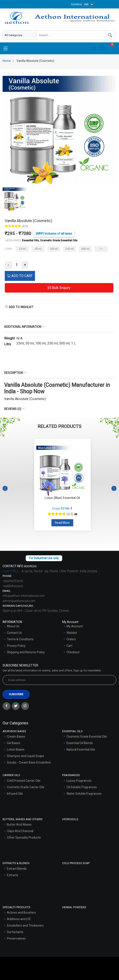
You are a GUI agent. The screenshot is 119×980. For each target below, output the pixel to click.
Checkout (73, 652)
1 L (101, 249)
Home (7, 61)
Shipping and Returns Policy (26, 652)
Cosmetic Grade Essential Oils (87, 737)
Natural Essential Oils (81, 749)
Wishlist (72, 633)
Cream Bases (16, 737)
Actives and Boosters (21, 913)
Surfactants (15, 932)
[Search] (110, 35)
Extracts (13, 875)
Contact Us (14, 633)
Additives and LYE (19, 919)
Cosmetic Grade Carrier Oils (26, 787)
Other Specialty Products (24, 837)
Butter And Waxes (19, 825)
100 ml (54, 249)
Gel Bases (14, 743)
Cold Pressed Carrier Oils (24, 781)
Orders (71, 639)
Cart (69, 646)
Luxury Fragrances (79, 781)
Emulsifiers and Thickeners (25, 926)
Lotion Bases (16, 749)
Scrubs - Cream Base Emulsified (29, 762)
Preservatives (16, 938)
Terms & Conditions (20, 639)
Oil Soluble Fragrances (82, 787)
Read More (62, 523)
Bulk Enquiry (59, 288)
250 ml (70, 249)
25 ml (22, 249)
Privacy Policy (16, 646)
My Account (75, 626)
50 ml (38, 249)
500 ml (85, 249)
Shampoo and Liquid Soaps (25, 756)
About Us (13, 626)
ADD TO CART (20, 276)
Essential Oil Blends (80, 743)
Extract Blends (17, 869)
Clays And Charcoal (20, 831)
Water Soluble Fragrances (84, 794)
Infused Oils (15, 794)
